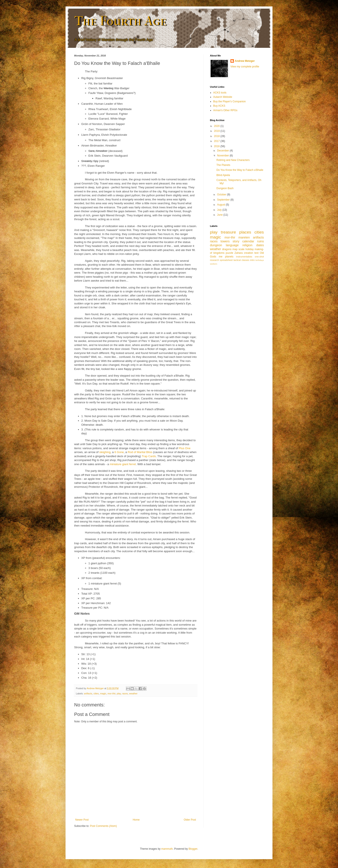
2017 (217, 141)
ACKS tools (220, 93)
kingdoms (219, 253)
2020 (217, 126)
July (220, 210)
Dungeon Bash (225, 188)
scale (241, 249)
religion (247, 245)
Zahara (239, 253)
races (125, 693)
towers (225, 241)
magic (103, 693)
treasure (228, 232)
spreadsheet (226, 260)
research (214, 260)
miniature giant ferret (123, 464)
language (232, 245)
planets (229, 257)
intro (252, 260)
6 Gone (119, 452)
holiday (250, 249)
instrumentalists (244, 257)
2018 (217, 136)
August (221, 205)
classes (245, 260)
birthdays (260, 260)
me (221, 257)
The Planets (223, 165)
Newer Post (82, 820)
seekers (214, 264)
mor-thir (112, 693)
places (245, 232)
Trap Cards (149, 456)
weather (133, 693)
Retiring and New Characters (233, 160)
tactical (237, 260)
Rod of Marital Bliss (140, 452)
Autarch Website (223, 97)
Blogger (193, 849)
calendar (248, 241)
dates (260, 245)
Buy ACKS (219, 106)
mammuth (167, 849)
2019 (217, 131)
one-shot (259, 257)
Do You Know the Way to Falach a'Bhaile (240, 170)
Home (136, 820)
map (235, 249)
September (224, 200)
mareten (244, 237)
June (220, 215)
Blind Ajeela (223, 175)
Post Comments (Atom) (103, 826)
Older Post (190, 820)
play (119, 693)
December (223, 151)
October (222, 195)
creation (249, 253)
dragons (227, 249)
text (256, 253)
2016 (217, 146)
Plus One (185, 448)
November (223, 156)
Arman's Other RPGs (225, 110)
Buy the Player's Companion (229, 101)
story (236, 241)
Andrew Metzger (245, 61)
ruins (261, 241)
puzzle (229, 253)
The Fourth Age (120, 21)
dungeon (216, 245)
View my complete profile (245, 67)
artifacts (88, 693)
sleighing (105, 452)
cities (96, 693)
